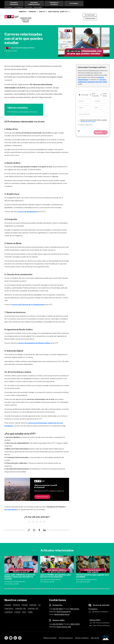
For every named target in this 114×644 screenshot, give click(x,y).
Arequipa (8, 605)
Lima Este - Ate (20, 608)
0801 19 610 (75, 609)
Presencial (85, 95)
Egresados (38, 7)
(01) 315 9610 (58, 609)
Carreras (32, 12)
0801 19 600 (75, 624)
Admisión (22, 12)
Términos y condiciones (82, 638)
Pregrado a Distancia (54, 3)
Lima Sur (17, 612)
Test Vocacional (90, 15)
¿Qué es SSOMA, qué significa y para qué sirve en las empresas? (56, 576)
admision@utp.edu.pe (62, 614)
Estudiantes (19, 7)
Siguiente (101, 132)
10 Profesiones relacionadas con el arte (22, 112)
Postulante (8, 7)
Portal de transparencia (66, 638)
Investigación (54, 12)
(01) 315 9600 (58, 624)
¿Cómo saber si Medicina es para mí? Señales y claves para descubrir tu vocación (20, 577)
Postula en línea (90, 18)
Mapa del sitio (95, 638)
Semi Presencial (95, 95)
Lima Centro (9, 608)
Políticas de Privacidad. (89, 121)
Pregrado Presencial (14, 3)
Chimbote (16, 605)
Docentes (29, 7)
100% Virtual (105, 95)
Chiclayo (25, 605)
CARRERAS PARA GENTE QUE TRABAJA (26, 20)
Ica (39, 605)
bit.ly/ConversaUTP (64, 612)
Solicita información (42, 497)
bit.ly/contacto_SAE (64, 627)
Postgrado (74, 3)
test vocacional (10, 510)
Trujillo (30, 612)
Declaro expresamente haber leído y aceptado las (94, 121)
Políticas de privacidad (50, 638)
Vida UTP (42, 12)
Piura (24, 612)
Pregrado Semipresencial (34, 3)
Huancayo (33, 605)
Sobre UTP (64, 12)
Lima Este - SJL (33, 608)
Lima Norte (9, 612)
